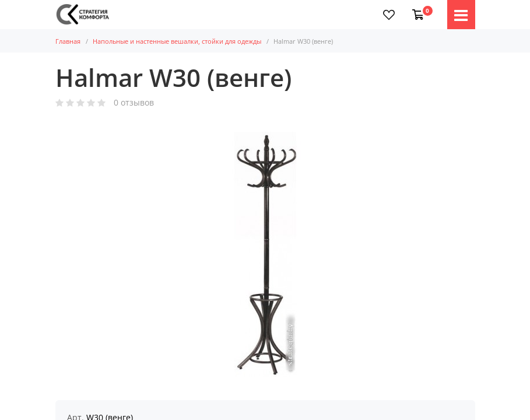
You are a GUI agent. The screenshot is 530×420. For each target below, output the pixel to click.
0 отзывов (134, 103)
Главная (68, 41)
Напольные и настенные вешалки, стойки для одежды (177, 41)
